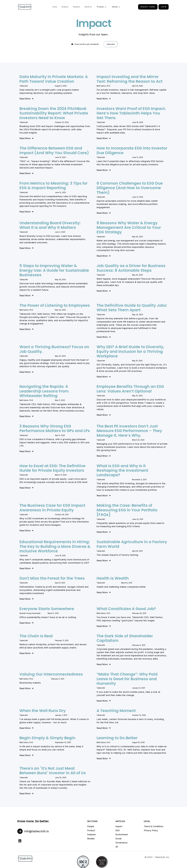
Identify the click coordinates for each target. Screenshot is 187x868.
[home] (25, 7)
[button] (102, 7)
